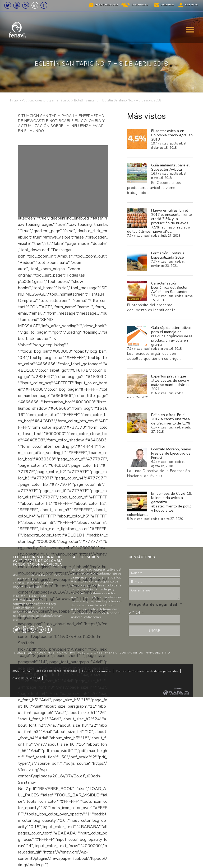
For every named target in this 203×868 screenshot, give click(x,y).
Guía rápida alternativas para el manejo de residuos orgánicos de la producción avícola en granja (172, 336)
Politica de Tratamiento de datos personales (147, 671)
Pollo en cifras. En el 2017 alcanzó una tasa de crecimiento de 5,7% (171, 419)
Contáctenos (168, 5)
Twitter (8, 5)
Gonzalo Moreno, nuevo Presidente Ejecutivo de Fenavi (171, 453)
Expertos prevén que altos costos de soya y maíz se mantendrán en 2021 (171, 383)
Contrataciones (140, 5)
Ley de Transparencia (106, 5)
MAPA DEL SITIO (158, 653)
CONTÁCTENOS (131, 653)
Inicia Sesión (191, 5)
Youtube (17, 5)
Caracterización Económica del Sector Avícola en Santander (169, 288)
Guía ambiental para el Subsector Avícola (170, 167)
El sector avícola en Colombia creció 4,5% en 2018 (172, 135)
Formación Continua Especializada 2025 (168, 255)
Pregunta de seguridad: (155, 605)
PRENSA (111, 653)
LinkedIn (35, 5)
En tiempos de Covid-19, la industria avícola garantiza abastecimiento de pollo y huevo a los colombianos (160, 504)
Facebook (44, 5)
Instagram (26, 5)
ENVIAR (154, 631)
